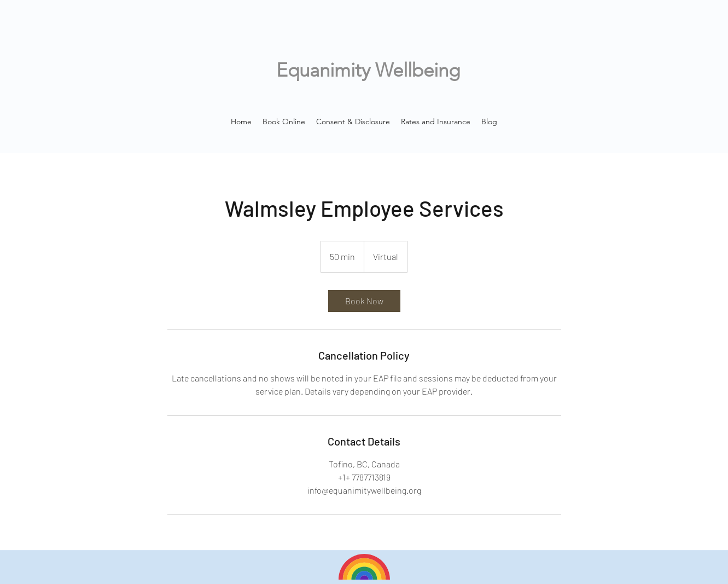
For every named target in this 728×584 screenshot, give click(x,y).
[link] (364, 301)
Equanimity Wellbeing (368, 70)
